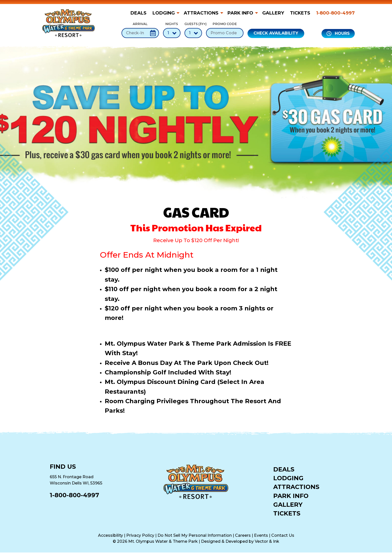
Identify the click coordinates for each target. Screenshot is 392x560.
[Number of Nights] (172, 33)
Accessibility (110, 535)
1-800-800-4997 (335, 13)
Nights (172, 30)
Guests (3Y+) (193, 30)
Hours (338, 34)
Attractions (201, 13)
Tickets (300, 13)
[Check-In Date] (140, 33)
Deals (138, 13)
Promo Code (225, 30)
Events (261, 535)
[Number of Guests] (193, 33)
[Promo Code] (225, 33)
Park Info (240, 13)
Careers (243, 535)
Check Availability (276, 33)
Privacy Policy (140, 535)
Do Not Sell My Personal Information (195, 535)
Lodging (164, 13)
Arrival (140, 30)
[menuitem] (140, 13)
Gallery (273, 13)
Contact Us (283, 535)
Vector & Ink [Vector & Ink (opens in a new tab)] (267, 541)
